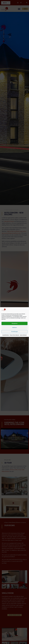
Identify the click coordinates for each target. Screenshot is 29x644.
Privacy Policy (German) (14, 335)
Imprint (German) (23, 335)
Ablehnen (14, 328)
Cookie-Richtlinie (6, 335)
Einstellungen (14, 332)
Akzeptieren (15, 323)
